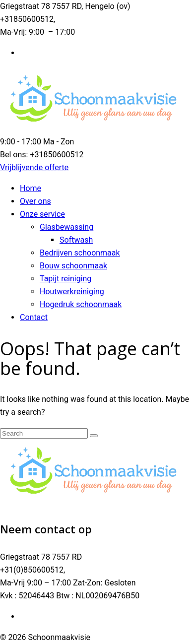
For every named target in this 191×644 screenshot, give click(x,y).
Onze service (42, 214)
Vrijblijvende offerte (34, 167)
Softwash (76, 240)
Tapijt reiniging (65, 279)
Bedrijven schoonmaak (80, 253)
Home (31, 188)
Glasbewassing (66, 227)
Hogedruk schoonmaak (81, 304)
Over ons (35, 201)
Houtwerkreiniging (72, 291)
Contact (34, 317)
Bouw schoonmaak (73, 266)
